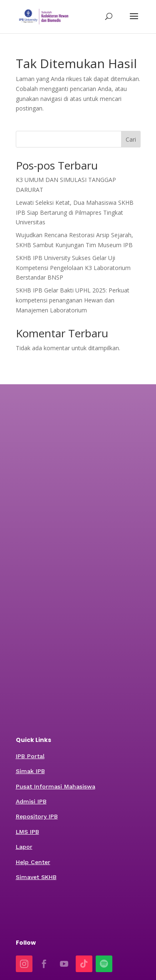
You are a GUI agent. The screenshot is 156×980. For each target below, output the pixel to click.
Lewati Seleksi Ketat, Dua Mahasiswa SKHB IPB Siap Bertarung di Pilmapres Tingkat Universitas (75, 212)
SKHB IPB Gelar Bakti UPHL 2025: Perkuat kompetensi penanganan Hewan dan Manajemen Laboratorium (73, 300)
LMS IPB (27, 832)
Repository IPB (37, 816)
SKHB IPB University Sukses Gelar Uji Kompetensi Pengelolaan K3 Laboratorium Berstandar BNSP (73, 268)
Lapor (24, 847)
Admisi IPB (31, 801)
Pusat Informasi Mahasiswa (56, 786)
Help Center (33, 862)
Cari (131, 139)
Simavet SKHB (36, 877)
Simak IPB (30, 771)
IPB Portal (30, 756)
